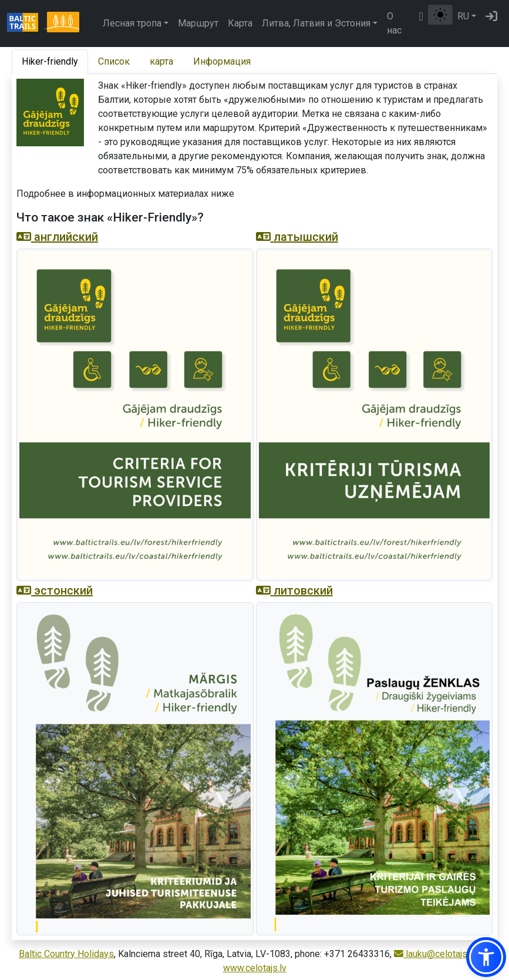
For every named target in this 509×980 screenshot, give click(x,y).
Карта (240, 23)
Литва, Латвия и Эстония (316, 23)
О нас (394, 23)
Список (114, 61)
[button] (486, 957)
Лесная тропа (132, 23)
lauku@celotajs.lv (435, 954)
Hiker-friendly (50, 61)
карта (161, 61)
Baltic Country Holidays (66, 954)
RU (463, 16)
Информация (222, 61)
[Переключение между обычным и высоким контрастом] (440, 15)
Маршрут (198, 23)
